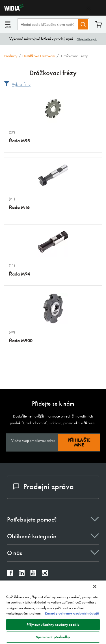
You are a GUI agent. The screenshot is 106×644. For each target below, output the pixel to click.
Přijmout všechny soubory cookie (53, 625)
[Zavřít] (95, 586)
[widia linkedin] (22, 574)
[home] (12, 9)
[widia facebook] (10, 574)
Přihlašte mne (79, 442)
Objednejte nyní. (87, 39)
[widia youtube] (33, 574)
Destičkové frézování (39, 56)
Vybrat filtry (21, 84)
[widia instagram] (45, 574)
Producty (11, 56)
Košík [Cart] (99, 25)
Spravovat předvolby (53, 637)
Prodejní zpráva (43, 487)
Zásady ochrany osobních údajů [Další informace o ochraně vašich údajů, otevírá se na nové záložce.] (72, 613)
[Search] (83, 24)
